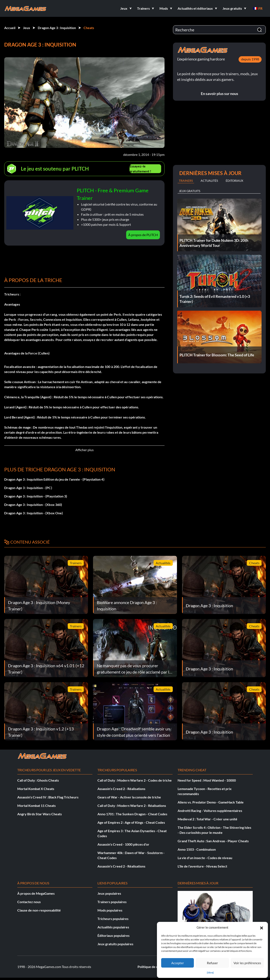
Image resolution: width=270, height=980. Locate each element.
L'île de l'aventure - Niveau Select (202, 866)
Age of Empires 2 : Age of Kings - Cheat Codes (131, 822)
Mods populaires (110, 910)
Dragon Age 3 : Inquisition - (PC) (28, 488)
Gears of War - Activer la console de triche (129, 797)
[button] (262, 927)
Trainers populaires (112, 902)
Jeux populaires (109, 893)
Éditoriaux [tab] (234, 181)
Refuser (212, 963)
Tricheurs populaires (113, 919)
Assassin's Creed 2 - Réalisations (121, 789)
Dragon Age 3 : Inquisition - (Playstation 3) (36, 496)
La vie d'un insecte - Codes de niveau (205, 858)
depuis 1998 (250, 59)
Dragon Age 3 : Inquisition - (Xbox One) (34, 513)
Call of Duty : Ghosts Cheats (38, 780)
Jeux (27, 28)
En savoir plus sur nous (219, 94)
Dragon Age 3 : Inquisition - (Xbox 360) (33, 505)
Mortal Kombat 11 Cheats (36, 806)
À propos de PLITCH (143, 235)
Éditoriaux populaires (113, 935)
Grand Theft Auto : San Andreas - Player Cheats (213, 841)
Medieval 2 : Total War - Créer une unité (207, 819)
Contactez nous (29, 902)
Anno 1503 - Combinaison (197, 849)
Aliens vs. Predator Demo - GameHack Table (211, 802)
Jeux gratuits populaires (115, 944)
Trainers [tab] (186, 181)
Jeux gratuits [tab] (190, 191)
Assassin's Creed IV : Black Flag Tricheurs (48, 797)
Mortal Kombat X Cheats (36, 789)
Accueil (10, 28)
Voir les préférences (247, 963)
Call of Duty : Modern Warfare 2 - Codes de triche (135, 780)
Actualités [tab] (209, 181)
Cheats (89, 28)
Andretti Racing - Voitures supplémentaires (210, 811)
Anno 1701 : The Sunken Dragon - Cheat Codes (132, 814)
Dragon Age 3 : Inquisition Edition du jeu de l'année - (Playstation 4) (54, 479)
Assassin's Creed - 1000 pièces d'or (123, 844)
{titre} (210, 973)
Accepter (178, 963)
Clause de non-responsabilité (39, 910)
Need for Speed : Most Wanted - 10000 (207, 780)
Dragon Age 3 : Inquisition (57, 28)
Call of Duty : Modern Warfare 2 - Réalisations (132, 806)
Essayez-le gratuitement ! (140, 169)
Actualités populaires (113, 927)
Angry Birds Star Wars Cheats (40, 814)
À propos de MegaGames (36, 893)
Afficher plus (84, 450)
